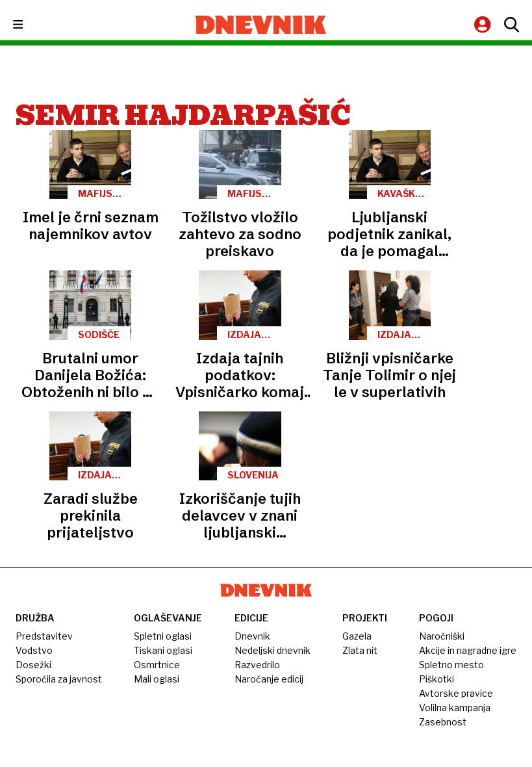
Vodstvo (34, 650)
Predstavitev (44, 636)
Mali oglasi (157, 679)
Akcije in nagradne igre (468, 650)
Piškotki (437, 679)
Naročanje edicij (269, 679)
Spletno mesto (451, 665)
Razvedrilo (257, 665)
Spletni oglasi (163, 636)
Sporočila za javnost (59, 679)
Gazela (357, 636)
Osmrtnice (157, 665)
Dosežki (33, 665)
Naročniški (442, 636)
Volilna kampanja (455, 708)
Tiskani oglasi (163, 650)
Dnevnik (252, 636)
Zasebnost (443, 722)
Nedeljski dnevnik (272, 650)
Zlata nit (360, 650)
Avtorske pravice (456, 693)
